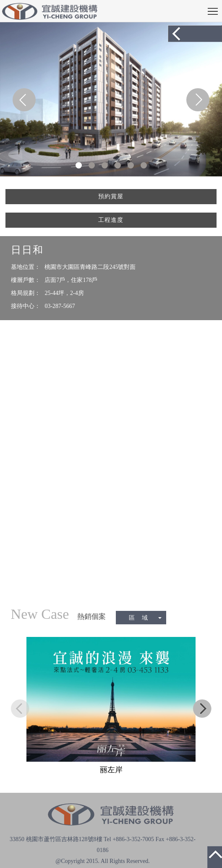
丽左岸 (111, 770)
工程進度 (111, 220)
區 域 (145, 618)
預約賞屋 (111, 196)
